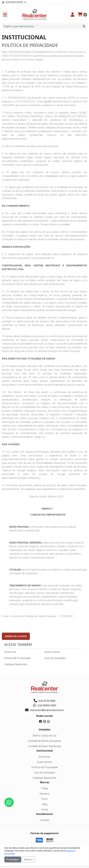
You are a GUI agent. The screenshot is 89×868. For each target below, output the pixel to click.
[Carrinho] (82, 15)
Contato (45, 820)
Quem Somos (52, 652)
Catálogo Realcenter (16, 664)
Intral (45, 809)
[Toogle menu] (5, 15)
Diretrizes (10, 652)
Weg (45, 804)
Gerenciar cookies (16, 636)
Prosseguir (13, 859)
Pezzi (44, 799)
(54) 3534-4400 (44, 701)
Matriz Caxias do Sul (45, 736)
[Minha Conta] (73, 15)
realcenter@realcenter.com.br (44, 710)
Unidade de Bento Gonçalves (44, 741)
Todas (45, 788)
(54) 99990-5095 (45, 705)
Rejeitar (28, 859)
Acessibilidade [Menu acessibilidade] (14, 2)
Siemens (44, 794)
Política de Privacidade (17, 658)
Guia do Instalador (55, 658)
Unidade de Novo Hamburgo (44, 746)
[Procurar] (84, 26)
